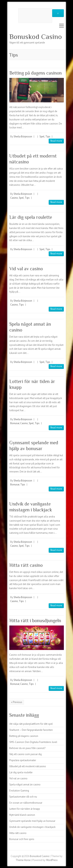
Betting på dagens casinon (36, 73)
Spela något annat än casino (25, 785)
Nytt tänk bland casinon (22, 815)
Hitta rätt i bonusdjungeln (35, 621)
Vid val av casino (26, 269)
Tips (48, 137)
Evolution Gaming (19, 791)
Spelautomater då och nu (23, 797)
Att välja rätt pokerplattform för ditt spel (31, 724)
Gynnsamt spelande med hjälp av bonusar (32, 821)
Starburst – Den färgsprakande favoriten (31, 730)
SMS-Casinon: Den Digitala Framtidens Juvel (33, 742)
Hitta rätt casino (26, 565)
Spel (42, 137)
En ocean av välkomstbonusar (26, 803)
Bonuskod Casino (36, 37)
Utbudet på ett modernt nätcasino (28, 766)
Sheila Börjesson (23, 137)
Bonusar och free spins (22, 839)
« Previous (17, 702)
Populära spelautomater (23, 760)
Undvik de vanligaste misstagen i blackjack (32, 827)
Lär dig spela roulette (31, 217)
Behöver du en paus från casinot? (27, 748)
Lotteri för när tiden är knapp (25, 809)
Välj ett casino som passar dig (26, 754)
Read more (56, 141)
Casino (14, 198)
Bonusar (15, 423)
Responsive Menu (62, 26)
